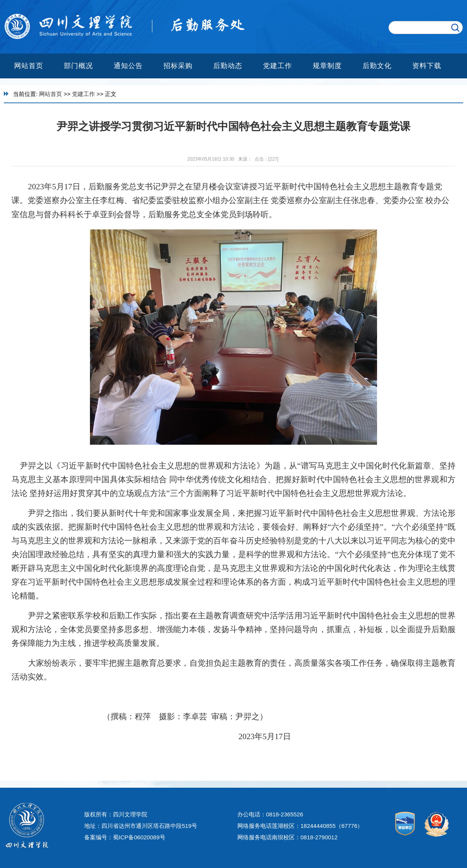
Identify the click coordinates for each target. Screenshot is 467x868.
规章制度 (327, 66)
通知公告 (128, 66)
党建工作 (278, 66)
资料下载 (427, 66)
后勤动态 (228, 66)
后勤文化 (377, 66)
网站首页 (29, 66)
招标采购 (178, 66)
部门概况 (78, 66)
